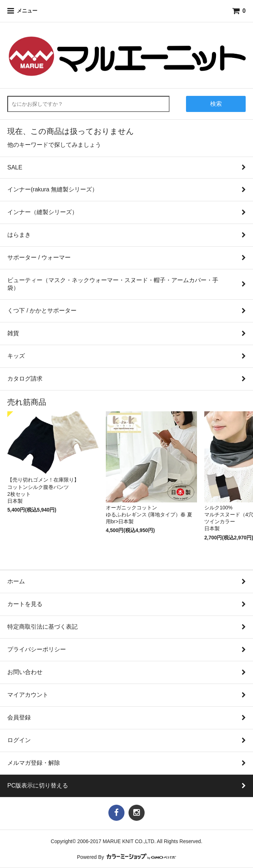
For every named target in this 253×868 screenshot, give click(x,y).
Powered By (126, 857)
